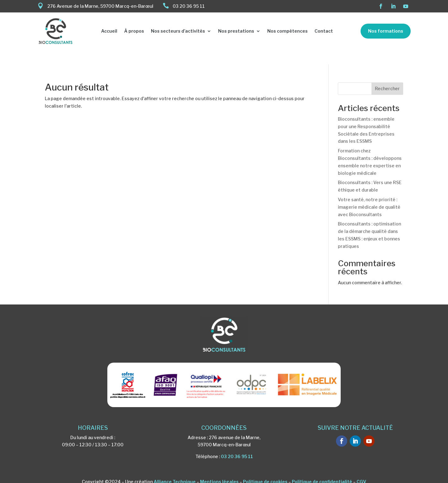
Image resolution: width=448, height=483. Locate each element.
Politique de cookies (265, 467)
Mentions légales (219, 467)
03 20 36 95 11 (237, 442)
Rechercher (387, 74)
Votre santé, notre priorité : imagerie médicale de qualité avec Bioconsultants (369, 192)
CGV (361, 467)
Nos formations (386, 31)
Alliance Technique (175, 467)
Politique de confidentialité (322, 467)
